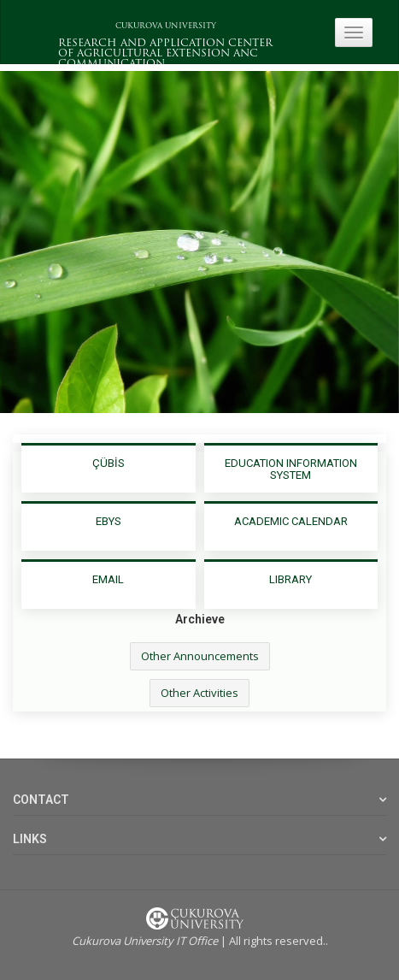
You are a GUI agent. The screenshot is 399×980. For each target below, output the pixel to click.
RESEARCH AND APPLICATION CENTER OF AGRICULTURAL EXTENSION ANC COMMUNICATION (165, 54)
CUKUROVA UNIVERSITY (166, 26)
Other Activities (199, 693)
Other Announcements (200, 656)
